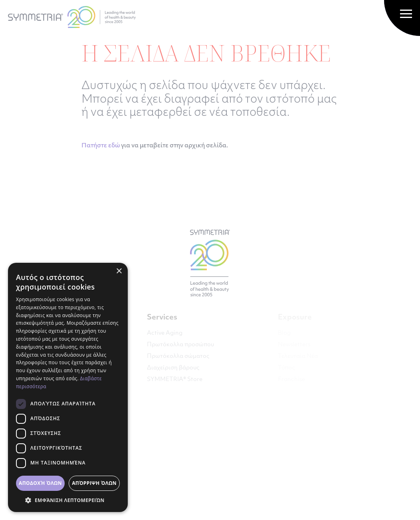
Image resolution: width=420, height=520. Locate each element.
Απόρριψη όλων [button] (94, 483)
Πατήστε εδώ (101, 146)
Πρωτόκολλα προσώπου (180, 345)
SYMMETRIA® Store (175, 380)
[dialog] (68, 387)
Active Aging (165, 333)
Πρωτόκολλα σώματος (178, 356)
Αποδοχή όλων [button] (40, 483)
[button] (68, 500)
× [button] (119, 271)
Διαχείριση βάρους (173, 368)
